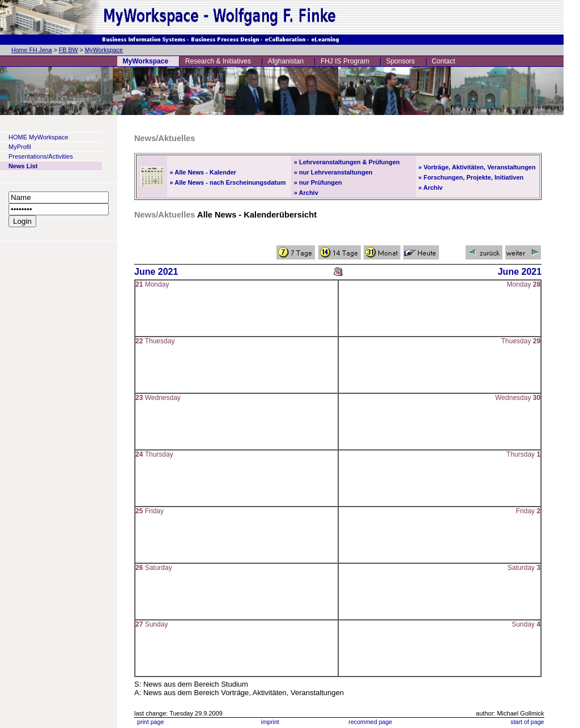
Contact (443, 61)
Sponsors (401, 61)
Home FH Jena (32, 50)
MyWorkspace (104, 50)
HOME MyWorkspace (39, 137)
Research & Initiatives (218, 61)
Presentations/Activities (41, 156)
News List (23, 166)
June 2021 (156, 272)
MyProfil (20, 147)
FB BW (69, 50)
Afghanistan (286, 61)
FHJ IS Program (345, 61)
